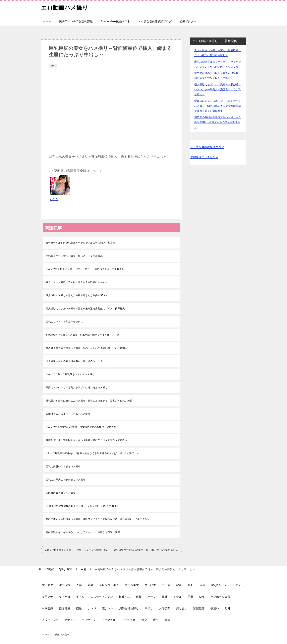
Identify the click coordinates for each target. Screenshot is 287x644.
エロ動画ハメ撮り (65, 7)
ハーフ (152, 597)
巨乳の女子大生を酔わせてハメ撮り (66, 480)
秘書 (179, 585)
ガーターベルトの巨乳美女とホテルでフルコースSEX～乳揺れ (81, 243)
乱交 (144, 620)
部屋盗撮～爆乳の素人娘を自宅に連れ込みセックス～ (76, 361)
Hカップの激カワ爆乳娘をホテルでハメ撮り (70, 374)
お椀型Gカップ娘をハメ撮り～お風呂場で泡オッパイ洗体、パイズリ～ (85, 335)
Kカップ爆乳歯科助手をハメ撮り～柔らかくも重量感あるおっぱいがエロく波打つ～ (92, 453)
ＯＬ (191, 585)
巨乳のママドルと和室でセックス (64, 322)
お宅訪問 (165, 608)
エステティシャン (102, 597)
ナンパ (92, 608)
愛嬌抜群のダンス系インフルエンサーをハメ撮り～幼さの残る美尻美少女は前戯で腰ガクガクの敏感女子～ (218, 106)
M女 (202, 597)
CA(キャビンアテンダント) (228, 585)
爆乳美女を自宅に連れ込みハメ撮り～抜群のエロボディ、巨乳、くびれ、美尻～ (90, 401)
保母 (139, 597)
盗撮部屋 (65, 608)
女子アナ (47, 597)
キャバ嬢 (65, 597)
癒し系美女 (132, 585)
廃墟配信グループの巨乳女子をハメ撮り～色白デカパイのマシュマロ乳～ (87, 440)
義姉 (165, 597)
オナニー (70, 620)
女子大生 (47, 585)
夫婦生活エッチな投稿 (204, 157)
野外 (228, 608)
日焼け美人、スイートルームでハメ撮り (68, 414)
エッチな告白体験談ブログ (155, 21)
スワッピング (50, 620)
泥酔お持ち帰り (129, 608)
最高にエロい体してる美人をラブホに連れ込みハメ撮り (77, 388)
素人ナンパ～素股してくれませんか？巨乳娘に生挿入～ (77, 282)
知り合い (182, 608)
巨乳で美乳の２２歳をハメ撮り (63, 466)
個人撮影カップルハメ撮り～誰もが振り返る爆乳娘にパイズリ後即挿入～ (87, 309)
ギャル (80, 597)
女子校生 (150, 585)
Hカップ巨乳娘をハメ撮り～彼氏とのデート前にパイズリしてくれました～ (87, 269)
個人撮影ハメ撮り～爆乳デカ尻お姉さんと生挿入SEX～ (77, 295)
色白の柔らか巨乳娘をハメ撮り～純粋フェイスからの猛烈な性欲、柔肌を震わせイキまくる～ (98, 519)
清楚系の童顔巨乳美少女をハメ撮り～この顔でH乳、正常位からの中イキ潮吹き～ (218, 122)
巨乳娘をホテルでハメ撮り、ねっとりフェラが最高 (74, 256)
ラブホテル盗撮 (220, 597)
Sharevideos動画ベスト (115, 21)
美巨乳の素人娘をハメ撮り (61, 493)
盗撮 (79, 608)
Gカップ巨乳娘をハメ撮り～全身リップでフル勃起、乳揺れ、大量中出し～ (78, 550)
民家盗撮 (47, 608)
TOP (58, 569)
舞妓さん (124, 597)
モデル (178, 597)
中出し (149, 608)
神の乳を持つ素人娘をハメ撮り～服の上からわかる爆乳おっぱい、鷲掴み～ (88, 348)
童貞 (167, 620)
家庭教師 (199, 608)
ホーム (47, 21)
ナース (166, 585)
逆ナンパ (108, 608)
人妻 (79, 585)
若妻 (90, 585)
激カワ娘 (65, 585)
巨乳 (53, 66)
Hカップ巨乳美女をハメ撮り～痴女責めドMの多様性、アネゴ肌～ (82, 427)
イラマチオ (109, 620)
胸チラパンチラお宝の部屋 (76, 21)
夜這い (215, 608)
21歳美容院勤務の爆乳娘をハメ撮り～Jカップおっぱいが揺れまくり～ (85, 506)
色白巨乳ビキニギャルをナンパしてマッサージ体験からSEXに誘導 (83, 532)
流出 (156, 620)
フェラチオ (129, 620)
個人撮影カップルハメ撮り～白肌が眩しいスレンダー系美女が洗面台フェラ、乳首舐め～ (218, 89)
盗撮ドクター (188, 21)
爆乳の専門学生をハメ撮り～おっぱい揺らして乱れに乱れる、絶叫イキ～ (148, 550)
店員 (202, 585)
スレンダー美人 (109, 585)
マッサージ (89, 620)
